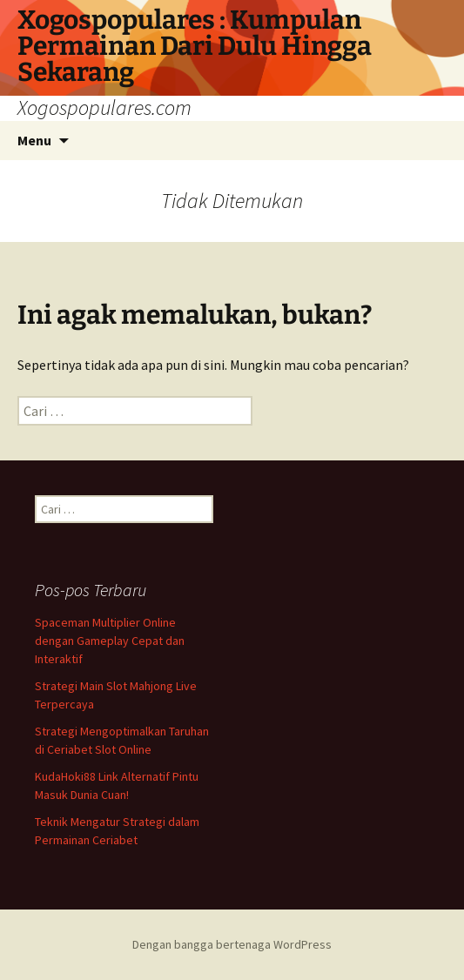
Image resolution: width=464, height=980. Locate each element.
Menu (34, 140)
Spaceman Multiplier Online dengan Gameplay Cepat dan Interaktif (110, 641)
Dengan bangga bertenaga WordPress (232, 944)
